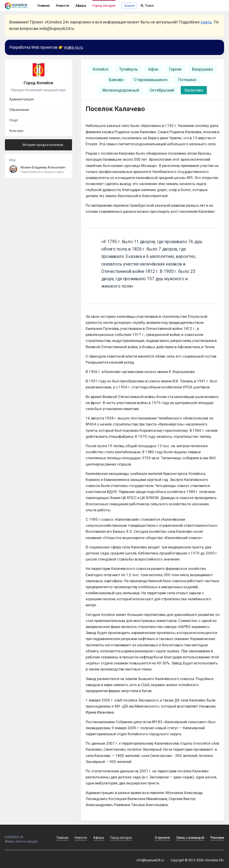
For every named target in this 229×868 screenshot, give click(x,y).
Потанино (187, 80)
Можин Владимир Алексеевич (38, 170)
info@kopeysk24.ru (150, 860)
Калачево (194, 90)
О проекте (162, 838)
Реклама (217, 838)
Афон (153, 69)
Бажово (116, 80)
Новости (63, 6)
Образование (19, 110)
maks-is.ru (74, 47)
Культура (16, 131)
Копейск (101, 69)
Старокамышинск (151, 80)
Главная (63, 838)
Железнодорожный (121, 90)
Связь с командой (190, 838)
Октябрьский (162, 90)
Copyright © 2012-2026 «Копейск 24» (197, 860)
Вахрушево (202, 69)
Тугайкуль (128, 69)
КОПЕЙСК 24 (26, 835)
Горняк (175, 69)
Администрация (21, 99)
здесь (206, 22)
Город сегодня (104, 6)
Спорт (14, 120)
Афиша (81, 6)
